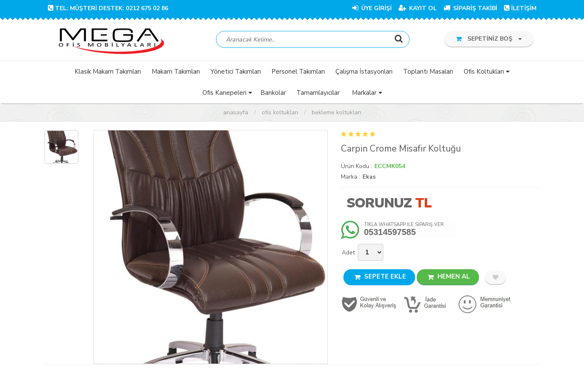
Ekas (369, 177)
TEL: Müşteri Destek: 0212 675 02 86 (108, 8)
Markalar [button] (364, 93)
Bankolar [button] (273, 93)
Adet (348, 253)
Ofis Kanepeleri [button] (224, 93)
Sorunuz (379, 203)
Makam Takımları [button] (176, 72)
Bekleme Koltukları (336, 112)
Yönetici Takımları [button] (236, 72)
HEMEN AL (449, 276)
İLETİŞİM (520, 8)
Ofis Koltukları (280, 112)
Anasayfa (236, 112)
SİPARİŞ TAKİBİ (470, 8)
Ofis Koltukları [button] (484, 72)
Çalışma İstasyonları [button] (364, 72)
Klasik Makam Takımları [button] (108, 72)
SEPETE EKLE (380, 276)
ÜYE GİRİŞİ (372, 8)
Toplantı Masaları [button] (428, 72)
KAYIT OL (418, 8)
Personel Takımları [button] (298, 72)
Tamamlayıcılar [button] (318, 93)
